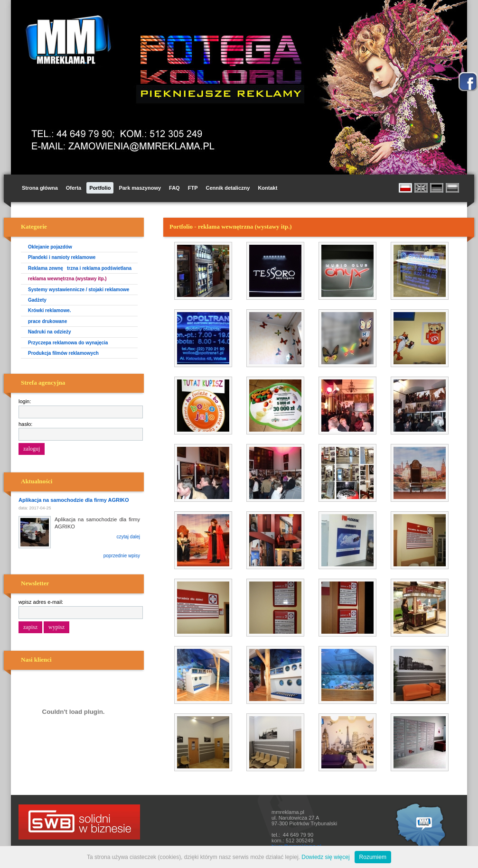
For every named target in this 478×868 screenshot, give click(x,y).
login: (25, 401)
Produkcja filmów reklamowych (63, 353)
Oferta (74, 188)
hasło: (25, 424)
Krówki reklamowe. (50, 310)
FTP (193, 188)
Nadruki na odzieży (50, 332)
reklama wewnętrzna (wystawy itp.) (67, 279)
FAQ (174, 188)
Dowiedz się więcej (325, 857)
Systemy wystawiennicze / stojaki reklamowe (79, 290)
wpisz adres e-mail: (41, 602)
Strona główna (40, 188)
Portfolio (100, 188)
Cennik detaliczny (228, 188)
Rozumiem (373, 857)
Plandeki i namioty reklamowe (62, 257)
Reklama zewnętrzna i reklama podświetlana (80, 268)
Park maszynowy (140, 188)
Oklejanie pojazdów (50, 247)
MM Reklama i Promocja (66, 40)
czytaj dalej (128, 537)
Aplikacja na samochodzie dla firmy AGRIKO (74, 500)
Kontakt (267, 188)
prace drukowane (47, 321)
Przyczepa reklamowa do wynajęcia (68, 343)
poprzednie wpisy (122, 556)
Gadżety (37, 300)
